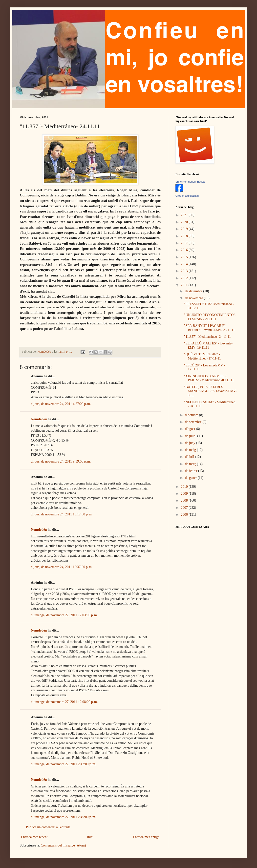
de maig (191, 450)
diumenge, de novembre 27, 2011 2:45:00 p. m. (63, 817)
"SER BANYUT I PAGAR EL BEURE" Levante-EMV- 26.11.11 (210, 328)
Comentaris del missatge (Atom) (63, 845)
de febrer (192, 471)
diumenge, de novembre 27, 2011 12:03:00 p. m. (64, 615)
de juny (190, 443)
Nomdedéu (39, 419)
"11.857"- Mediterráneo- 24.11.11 (207, 337)
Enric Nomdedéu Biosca (190, 182)
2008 (185, 500)
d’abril (190, 457)
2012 (185, 278)
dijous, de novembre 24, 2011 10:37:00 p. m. (62, 567)
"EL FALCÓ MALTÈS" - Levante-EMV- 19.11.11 (208, 345)
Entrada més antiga (146, 837)
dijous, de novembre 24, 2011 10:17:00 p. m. (62, 514)
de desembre (194, 291)
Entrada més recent (34, 837)
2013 (185, 271)
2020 (185, 222)
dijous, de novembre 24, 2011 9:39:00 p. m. (61, 461)
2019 (185, 229)
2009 (185, 494)
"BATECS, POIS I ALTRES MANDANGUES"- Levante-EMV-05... (210, 391)
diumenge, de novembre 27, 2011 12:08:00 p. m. (64, 702)
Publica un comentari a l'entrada (48, 827)
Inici (90, 837)
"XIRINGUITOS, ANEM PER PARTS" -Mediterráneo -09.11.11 (209, 378)
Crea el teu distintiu (187, 196)
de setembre (194, 422)
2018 (185, 236)
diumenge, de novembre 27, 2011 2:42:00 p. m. (63, 764)
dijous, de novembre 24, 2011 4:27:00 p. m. (61, 404)
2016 (185, 250)
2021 (185, 215)
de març (191, 464)
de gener (191, 478)
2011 (185, 285)
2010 (185, 487)
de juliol (191, 436)
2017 (185, 243)
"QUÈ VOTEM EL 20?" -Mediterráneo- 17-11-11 (203, 356)
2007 (185, 508)
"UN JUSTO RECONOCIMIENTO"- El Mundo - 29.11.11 (210, 317)
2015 (185, 257)
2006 (185, 515)
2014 (185, 264)
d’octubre (192, 415)
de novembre (194, 298)
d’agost (190, 429)
